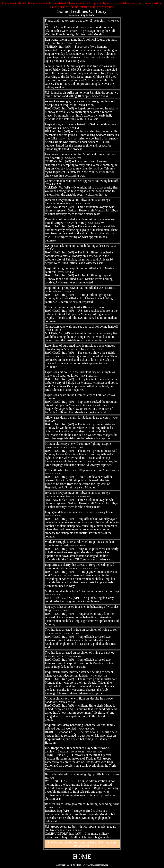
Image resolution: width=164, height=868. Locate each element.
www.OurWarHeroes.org (95, 865)
